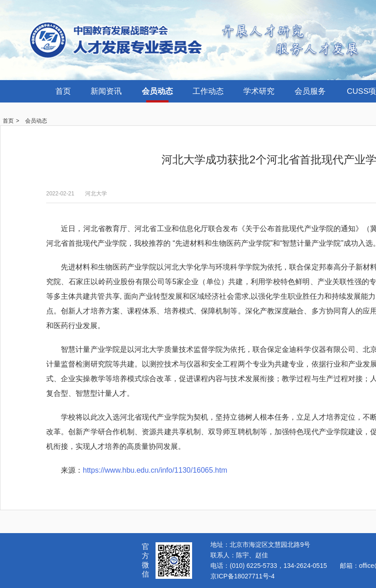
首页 (63, 91)
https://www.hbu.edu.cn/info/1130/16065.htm (155, 470)
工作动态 (208, 91)
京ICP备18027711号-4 (242, 576)
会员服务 (310, 91)
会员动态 (157, 91)
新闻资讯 (106, 91)
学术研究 (259, 91)
